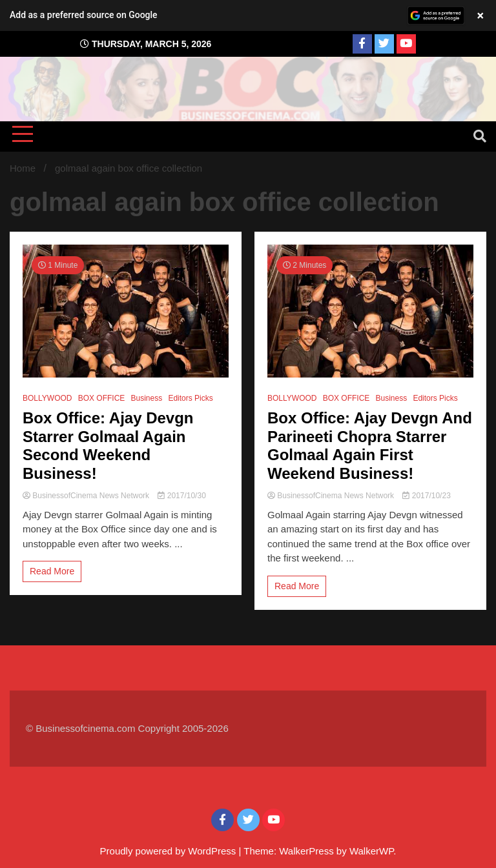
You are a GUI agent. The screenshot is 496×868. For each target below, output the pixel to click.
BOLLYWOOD (47, 398)
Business (147, 398)
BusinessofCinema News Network (87, 496)
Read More (52, 571)
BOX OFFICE (102, 398)
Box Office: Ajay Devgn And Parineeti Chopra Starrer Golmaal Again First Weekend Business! (370, 446)
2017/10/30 (181, 496)
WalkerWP (371, 851)
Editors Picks (190, 398)
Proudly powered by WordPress (170, 851)
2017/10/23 (426, 496)
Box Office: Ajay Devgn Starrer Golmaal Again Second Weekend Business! (108, 446)
